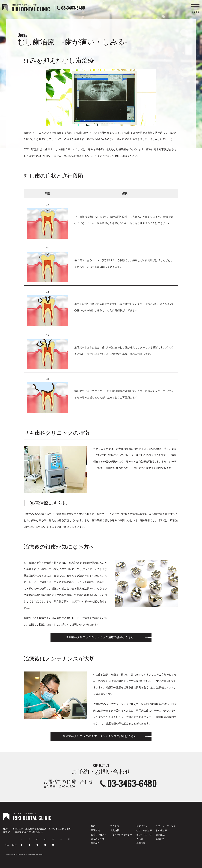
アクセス (115, 826)
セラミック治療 (144, 830)
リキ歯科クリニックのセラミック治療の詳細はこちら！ (101, 637)
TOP (93, 826)
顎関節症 (160, 835)
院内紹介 (95, 843)
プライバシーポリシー (121, 835)
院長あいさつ (98, 839)
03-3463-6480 (132, 784)
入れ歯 (140, 839)
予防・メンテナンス (166, 826)
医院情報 (95, 830)
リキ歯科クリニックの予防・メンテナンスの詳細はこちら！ (101, 736)
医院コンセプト (99, 835)
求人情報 (115, 830)
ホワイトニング (144, 835)
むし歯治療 (161, 830)
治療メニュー (143, 826)
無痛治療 (141, 843)
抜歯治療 (160, 839)
